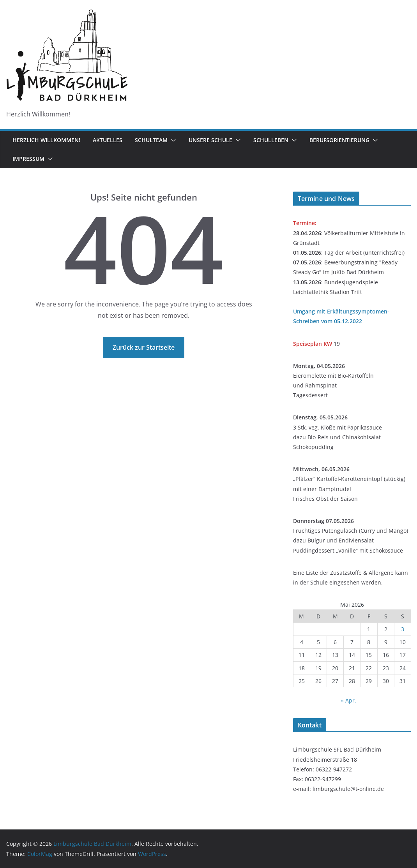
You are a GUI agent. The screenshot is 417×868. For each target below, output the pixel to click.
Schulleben (271, 140)
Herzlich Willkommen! (46, 140)
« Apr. (349, 700)
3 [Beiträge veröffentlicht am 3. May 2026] (403, 629)
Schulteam (151, 140)
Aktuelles (108, 140)
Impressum (28, 159)
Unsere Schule (210, 140)
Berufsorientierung (339, 140)
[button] (172, 140)
